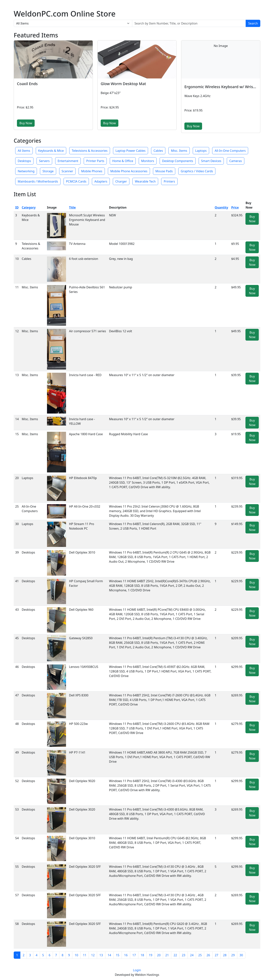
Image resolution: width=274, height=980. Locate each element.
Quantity (221, 207)
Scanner (67, 171)
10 (76, 955)
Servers (44, 161)
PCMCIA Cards (76, 181)
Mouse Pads (164, 171)
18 (142, 955)
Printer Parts (95, 161)
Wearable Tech (145, 181)
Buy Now (26, 123)
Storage (48, 171)
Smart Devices (211, 161)
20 (159, 955)
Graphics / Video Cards (197, 171)
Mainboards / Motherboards (38, 181)
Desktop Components (178, 161)
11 (85, 955)
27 (217, 955)
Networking (26, 171)
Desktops (24, 161)
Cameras (236, 161)
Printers (169, 181)
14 (109, 955)
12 (93, 955)
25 (200, 955)
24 (192, 955)
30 (241, 955)
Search (253, 23)
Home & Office (123, 161)
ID (17, 207)
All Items (24, 151)
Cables (158, 151)
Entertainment (68, 161)
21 (167, 955)
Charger (121, 181)
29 (233, 955)
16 (126, 955)
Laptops (201, 151)
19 (151, 955)
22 (175, 955)
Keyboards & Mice (51, 151)
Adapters (101, 181)
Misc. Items (179, 151)
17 (134, 955)
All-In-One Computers (230, 151)
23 (183, 955)
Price (235, 207)
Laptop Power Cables (131, 151)
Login (137, 970)
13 (101, 955)
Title (72, 207)
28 (225, 955)
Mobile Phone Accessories (129, 171)
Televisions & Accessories (90, 151)
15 (118, 955)
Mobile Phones (92, 171)
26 (208, 955)
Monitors (148, 161)
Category (29, 207)
